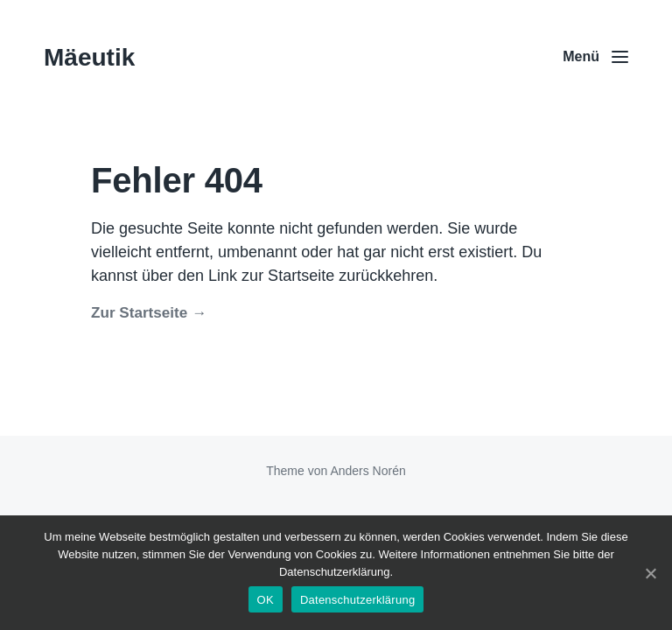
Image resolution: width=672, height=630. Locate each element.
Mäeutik (89, 57)
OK (266, 600)
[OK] (650, 573)
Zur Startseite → (149, 313)
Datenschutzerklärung (357, 600)
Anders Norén (367, 471)
